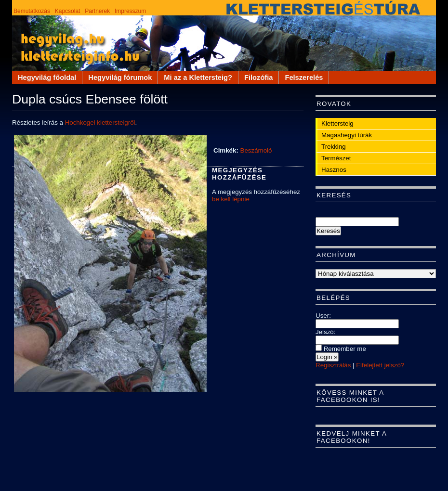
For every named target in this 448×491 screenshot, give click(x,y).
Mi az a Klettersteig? (198, 78)
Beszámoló (256, 150)
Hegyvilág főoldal (47, 78)
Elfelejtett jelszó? (380, 365)
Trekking (334, 147)
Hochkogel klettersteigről (100, 123)
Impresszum (130, 11)
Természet (336, 158)
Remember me (341, 349)
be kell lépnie (231, 199)
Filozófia (258, 78)
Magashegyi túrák (347, 135)
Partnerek (97, 11)
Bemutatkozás (32, 11)
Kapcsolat (68, 11)
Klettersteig (337, 123)
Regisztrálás (333, 365)
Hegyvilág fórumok (120, 78)
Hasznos (334, 170)
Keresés (334, 195)
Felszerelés (304, 78)
